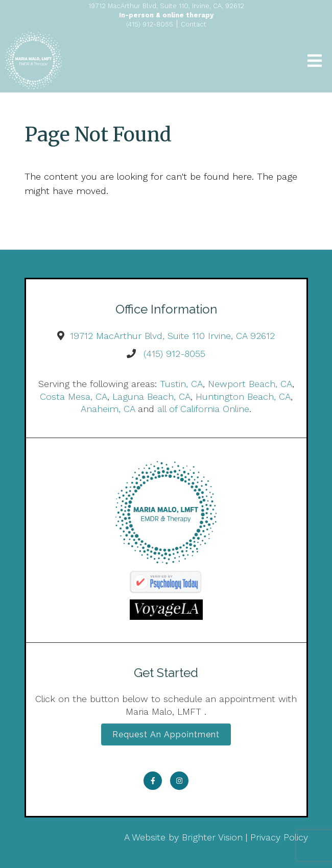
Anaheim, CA (108, 409)
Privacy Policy (279, 837)
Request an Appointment (166, 734)
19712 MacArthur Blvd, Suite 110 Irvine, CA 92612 (172, 336)
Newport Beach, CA (250, 384)
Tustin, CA (181, 384)
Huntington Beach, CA (243, 396)
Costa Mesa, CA (74, 396)
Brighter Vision (212, 837)
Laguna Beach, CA (151, 396)
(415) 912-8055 (174, 354)
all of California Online (203, 409)
